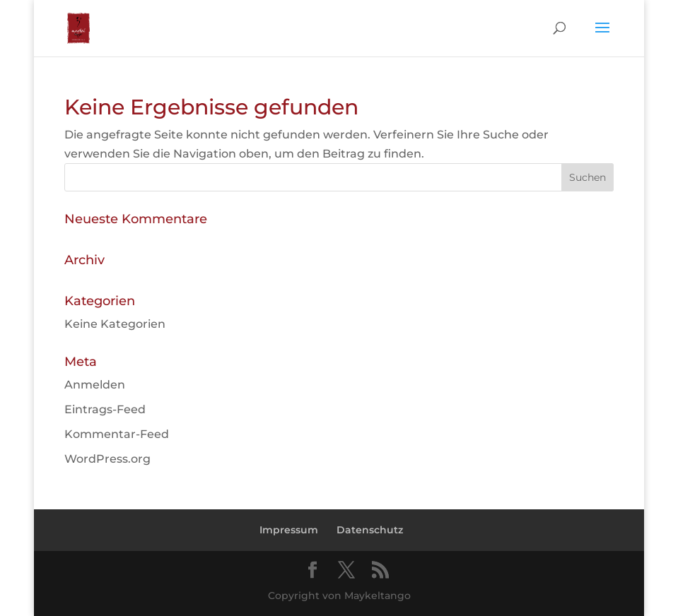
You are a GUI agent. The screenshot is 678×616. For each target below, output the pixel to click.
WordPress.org (107, 459)
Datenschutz (370, 530)
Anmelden (95, 385)
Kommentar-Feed (117, 434)
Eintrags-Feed (105, 409)
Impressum (289, 530)
